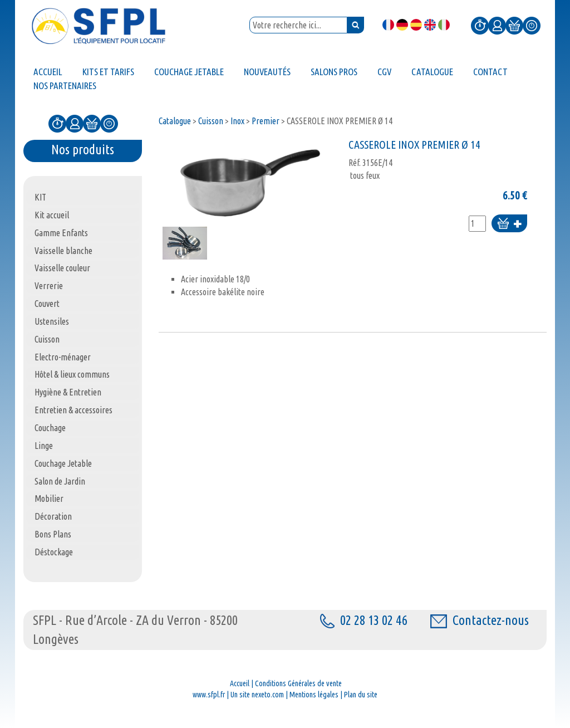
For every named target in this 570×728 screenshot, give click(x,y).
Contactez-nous (480, 620)
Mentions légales (314, 695)
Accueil (240, 683)
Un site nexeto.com (257, 695)
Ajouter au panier (509, 224)
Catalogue (175, 121)
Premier (266, 121)
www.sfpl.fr (209, 695)
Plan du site (361, 695)
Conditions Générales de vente (298, 683)
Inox (237, 121)
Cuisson (211, 121)
